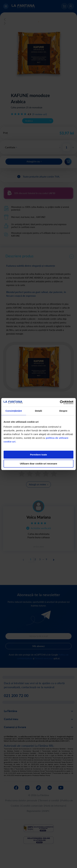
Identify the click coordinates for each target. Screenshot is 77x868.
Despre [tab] (63, 411)
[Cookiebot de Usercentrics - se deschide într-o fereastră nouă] (60, 402)
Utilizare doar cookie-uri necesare (38, 464)
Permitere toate (38, 455)
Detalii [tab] (38, 411)
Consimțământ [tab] (14, 411)
